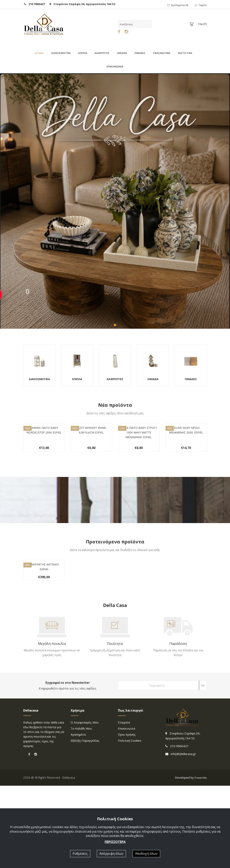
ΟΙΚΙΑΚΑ (122, 53)
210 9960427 (34, 4)
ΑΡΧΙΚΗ (39, 53)
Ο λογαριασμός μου (85, 805)
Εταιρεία (124, 805)
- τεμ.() (199, 24)
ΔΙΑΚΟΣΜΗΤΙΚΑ (61, 53)
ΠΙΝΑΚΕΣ (140, 53)
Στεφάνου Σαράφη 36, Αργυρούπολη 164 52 (82, 4)
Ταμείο (201, 5)
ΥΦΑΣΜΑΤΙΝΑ (162, 53)
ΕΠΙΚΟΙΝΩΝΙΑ (115, 66)
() (178, 5)
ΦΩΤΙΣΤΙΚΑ (185, 53)
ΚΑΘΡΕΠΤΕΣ (102, 53)
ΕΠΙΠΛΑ (83, 53)
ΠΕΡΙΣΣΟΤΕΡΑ (115, 842)
